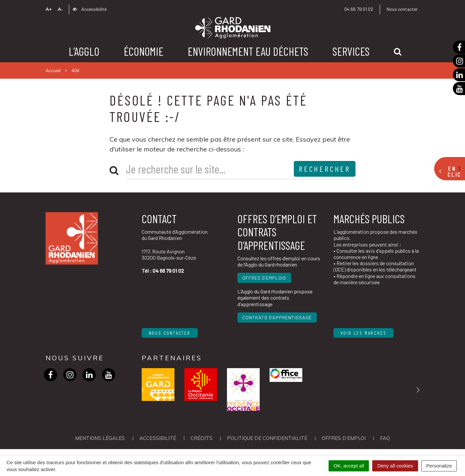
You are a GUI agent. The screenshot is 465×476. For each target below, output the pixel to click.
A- (60, 9)
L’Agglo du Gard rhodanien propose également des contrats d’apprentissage (275, 297)
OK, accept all (349, 466)
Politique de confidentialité (267, 438)
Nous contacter (402, 9)
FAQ (385, 438)
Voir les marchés (364, 333)
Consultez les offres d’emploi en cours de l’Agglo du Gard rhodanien (279, 261)
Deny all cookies (395, 466)
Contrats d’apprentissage (277, 317)
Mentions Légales (100, 438)
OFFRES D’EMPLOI (344, 438)
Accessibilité (90, 9)
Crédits (202, 438)
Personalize (439, 466)
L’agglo (84, 51)
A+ (49, 9)
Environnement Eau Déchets (248, 51)
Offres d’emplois (264, 278)
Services (351, 51)
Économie (143, 51)
